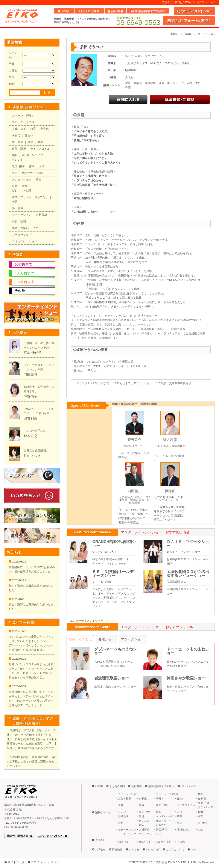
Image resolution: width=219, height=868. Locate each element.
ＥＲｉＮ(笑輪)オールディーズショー (113, 574)
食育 (30, 142)
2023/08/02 (17, 686)
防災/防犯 (162, 830)
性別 (12, 77)
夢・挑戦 (18, 208)
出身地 (13, 70)
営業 (25, 186)
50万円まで (125, 842)
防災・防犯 (19, 221)
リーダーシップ (22, 235)
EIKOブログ (153, 849)
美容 (15, 202)
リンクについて (175, 849)
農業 (39, 180)
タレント (18, 160)
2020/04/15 (17, 599)
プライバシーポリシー (45, 862)
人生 (36, 228)
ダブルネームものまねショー (116, 651)
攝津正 (170, 491)
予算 (12, 64)
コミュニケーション (25, 241)
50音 (12, 84)
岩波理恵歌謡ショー (112, 678)
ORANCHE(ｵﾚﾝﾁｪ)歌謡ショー (114, 544)
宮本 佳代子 (33, 353)
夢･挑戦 (202, 823)
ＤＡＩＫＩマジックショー (188, 544)
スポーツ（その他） (25, 122)
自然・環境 (19, 149)
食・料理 (18, 142)
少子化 (44, 129)
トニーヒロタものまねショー (188, 651)
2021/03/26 (17, 562)
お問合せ (100, 849)
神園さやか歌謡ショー (186, 678)
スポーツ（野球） (23, 116)
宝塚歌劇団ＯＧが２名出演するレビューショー (188, 574)
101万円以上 (163, 842)
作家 (32, 166)
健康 (40, 142)
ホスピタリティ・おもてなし (30, 197)
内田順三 (134, 491)
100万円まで (146, 842)
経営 (15, 186)
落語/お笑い (184, 830)
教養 (200, 794)
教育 (33, 129)
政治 (15, 173)
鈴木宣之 (30, 436)
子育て (16, 135)
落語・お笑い (20, 228)
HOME (174, 34)
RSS (193, 849)
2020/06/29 (17, 580)
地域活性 (27, 173)
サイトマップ (16, 862)
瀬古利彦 (30, 418)
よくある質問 (117, 786)
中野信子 (30, 396)
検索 (48, 93)
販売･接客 (18, 166)
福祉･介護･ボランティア (27, 155)
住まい (29, 135)
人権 (42, 166)
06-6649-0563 (138, 21)
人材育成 (41, 215)
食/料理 (202, 798)
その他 (181, 842)
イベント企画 (188, 786)
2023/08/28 (17, 659)
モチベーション (22, 215)
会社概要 (137, 786)
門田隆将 (30, 375)
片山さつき (32, 456)
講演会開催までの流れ (161, 786)
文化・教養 (19, 129)
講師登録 (117, 849)
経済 (40, 173)
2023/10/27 (17, 631)
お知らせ (134, 849)
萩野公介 (134, 440)
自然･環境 (162, 805)
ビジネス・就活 (22, 190)
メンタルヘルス (22, 180)
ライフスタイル (40, 149)
